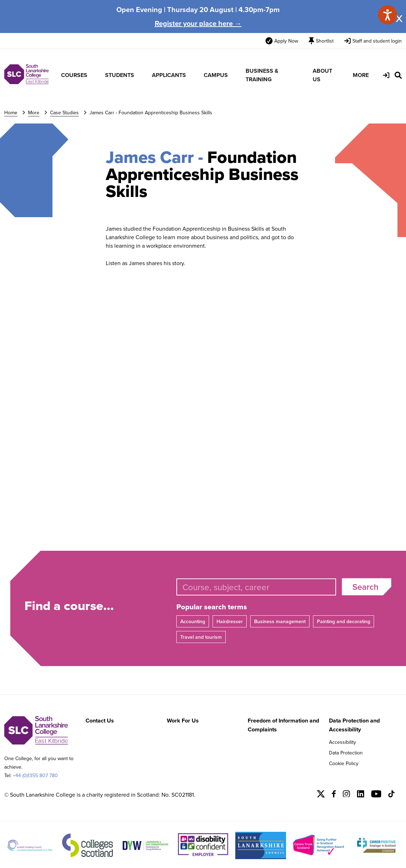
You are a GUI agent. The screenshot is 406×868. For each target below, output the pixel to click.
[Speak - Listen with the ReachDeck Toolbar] (388, 15)
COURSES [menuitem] (74, 75)
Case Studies (64, 112)
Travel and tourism (201, 637)
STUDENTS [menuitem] (120, 75)
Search (366, 587)
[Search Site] (398, 75)
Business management (280, 621)
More (34, 112)
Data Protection (346, 753)
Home (11, 112)
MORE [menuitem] (361, 75)
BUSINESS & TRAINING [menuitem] (262, 75)
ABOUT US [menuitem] (322, 75)
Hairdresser (230, 621)
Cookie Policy (344, 763)
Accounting (193, 621)
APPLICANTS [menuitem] (169, 75)
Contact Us (100, 721)
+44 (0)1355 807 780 (35, 775)
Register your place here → (198, 23)
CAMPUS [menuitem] (216, 75)
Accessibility (342, 742)
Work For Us (183, 721)
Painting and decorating (344, 621)
